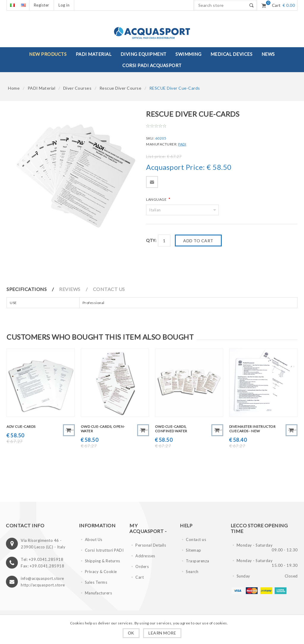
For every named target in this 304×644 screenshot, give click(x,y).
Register (42, 5)
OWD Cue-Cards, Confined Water (171, 429)
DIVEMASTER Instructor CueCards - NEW (252, 429)
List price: (156, 156)
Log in (64, 5)
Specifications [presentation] (27, 289)
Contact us (196, 539)
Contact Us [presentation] (109, 289)
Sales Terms (96, 582)
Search (192, 572)
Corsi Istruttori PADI (104, 550)
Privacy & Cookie (101, 572)
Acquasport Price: (176, 167)
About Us (94, 539)
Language (157, 199)
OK (131, 633)
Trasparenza (198, 561)
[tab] (33, 289)
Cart (140, 577)
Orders (142, 567)
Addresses (145, 556)
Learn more (162, 633)
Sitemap (194, 550)
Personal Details (151, 545)
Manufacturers (99, 593)
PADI (182, 144)
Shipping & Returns (103, 561)
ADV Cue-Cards (21, 427)
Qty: (151, 240)
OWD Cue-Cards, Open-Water (103, 429)
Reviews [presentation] (70, 289)
